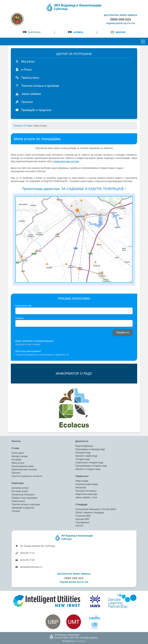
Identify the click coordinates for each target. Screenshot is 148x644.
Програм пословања (86, 491)
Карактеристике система (24, 470)
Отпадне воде (83, 459)
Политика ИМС (83, 516)
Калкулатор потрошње (23, 495)
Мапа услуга (18, 463)
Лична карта (18, 453)
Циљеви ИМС (83, 519)
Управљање (82, 476)
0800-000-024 (74, 578)
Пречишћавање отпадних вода (91, 466)
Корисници (18, 483)
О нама (28, 126)
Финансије (81, 488)
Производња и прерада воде (90, 449)
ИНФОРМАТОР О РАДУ (74, 374)
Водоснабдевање (84, 446)
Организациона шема (23, 466)
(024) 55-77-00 (25, 560)
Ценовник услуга (20, 488)
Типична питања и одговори (26, 504)
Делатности (82, 441)
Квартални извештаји (86, 494)
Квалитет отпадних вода (88, 469)
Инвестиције (82, 481)
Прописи (16, 473)
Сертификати (82, 522)
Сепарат (16, 511)
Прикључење (18, 501)
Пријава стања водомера (24, 498)
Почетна (18, 126)
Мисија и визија (20, 456)
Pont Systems (80, 641)
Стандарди (81, 504)
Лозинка (19, 318)
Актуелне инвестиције (87, 484)
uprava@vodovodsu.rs (29, 567)
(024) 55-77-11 (25, 553)
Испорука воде (83, 453)
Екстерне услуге (20, 491)
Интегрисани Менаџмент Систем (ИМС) (96, 509)
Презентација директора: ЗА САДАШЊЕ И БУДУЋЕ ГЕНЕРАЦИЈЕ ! (74, 189)
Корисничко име (24, 306)
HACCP (79, 526)
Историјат (17, 460)
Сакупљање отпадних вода (89, 463)
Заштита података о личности (27, 476)
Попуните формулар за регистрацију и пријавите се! (42, 355)
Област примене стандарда (90, 513)
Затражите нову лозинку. (28, 344)
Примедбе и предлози (23, 508)
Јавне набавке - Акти (86, 497)
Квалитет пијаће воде (86, 456)
